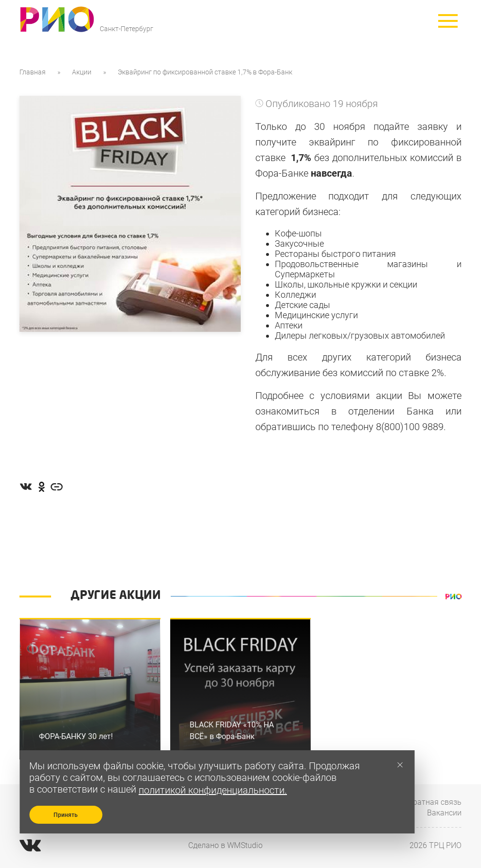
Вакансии (444, 813)
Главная (33, 72)
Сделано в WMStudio (225, 845)
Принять (66, 815)
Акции (82, 72)
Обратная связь (432, 802)
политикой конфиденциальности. (213, 790)
